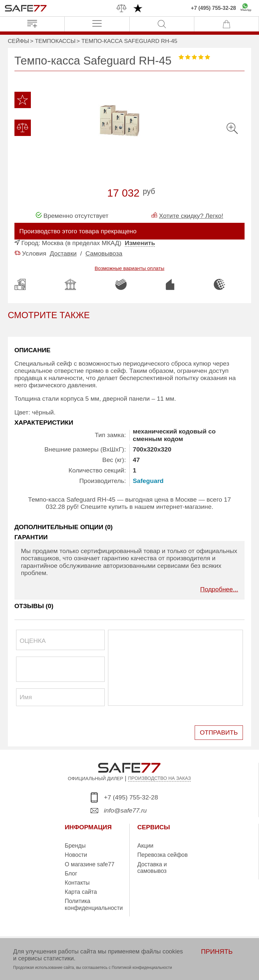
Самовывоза (104, 253)
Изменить (140, 243)
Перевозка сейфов (162, 855)
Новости (76, 855)
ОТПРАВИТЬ (219, 732)
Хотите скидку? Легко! (191, 216)
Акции (145, 846)
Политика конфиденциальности (94, 904)
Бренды (75, 846)
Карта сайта (81, 892)
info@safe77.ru (125, 810)
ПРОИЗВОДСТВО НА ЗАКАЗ (159, 778)
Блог (71, 874)
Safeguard (148, 481)
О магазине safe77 (89, 864)
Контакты (77, 883)
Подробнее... (219, 589)
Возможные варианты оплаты (129, 268)
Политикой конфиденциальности (142, 968)
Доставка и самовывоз (152, 868)
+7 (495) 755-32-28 (214, 8)
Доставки (63, 253)
